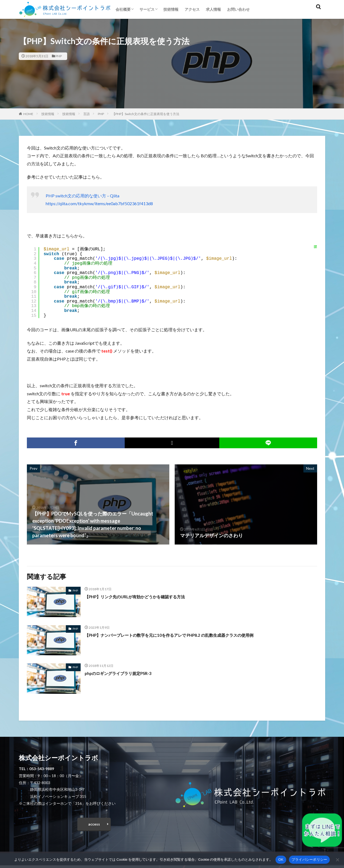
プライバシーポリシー (309, 860)
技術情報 (171, 9)
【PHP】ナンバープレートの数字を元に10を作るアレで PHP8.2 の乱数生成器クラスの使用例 (185, 635)
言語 (87, 114)
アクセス (192, 9)
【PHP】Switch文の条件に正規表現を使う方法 (146, 114)
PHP (59, 56)
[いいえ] (337, 860)
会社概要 (123, 9)
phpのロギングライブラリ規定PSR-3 (124, 673)
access (94, 825)
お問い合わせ (238, 9)
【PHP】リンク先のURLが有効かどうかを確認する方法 (145, 596)
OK (281, 860)
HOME (28, 114)
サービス (147, 9)
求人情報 (213, 9)
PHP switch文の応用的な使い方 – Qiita (83, 196)
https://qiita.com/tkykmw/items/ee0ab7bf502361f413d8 (99, 203)
